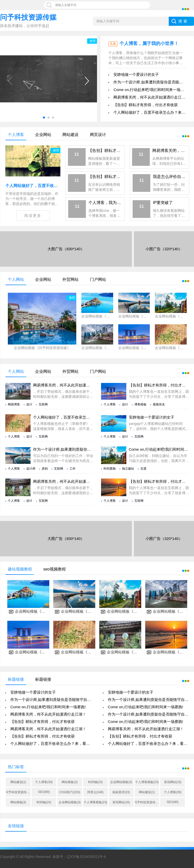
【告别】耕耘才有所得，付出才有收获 (146, 105)
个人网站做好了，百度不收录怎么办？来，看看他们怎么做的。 (86, 417)
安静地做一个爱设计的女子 (136, 74)
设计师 (31, 469)
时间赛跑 (110, 469)
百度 (143, 469)
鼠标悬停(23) (121, 792)
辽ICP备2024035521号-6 (86, 857)
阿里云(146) (95, 792)
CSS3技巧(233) (70, 792)
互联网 (43, 404)
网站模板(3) (70, 782)
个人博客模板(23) (147, 782)
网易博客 (14, 404)
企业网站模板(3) (121, 782)
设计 (29, 404)
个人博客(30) (44, 782)
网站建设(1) (18, 782)
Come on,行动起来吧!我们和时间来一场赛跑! (151, 90)
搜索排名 (159, 404)
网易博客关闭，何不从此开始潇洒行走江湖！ (151, 97)
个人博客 (110, 404)
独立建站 (128, 469)
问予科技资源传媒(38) (18, 792)
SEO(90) (44, 792)
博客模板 (140, 404)
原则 (45, 469)
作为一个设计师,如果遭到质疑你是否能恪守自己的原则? (80, 449)
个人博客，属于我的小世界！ (149, 43)
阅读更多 (33, 215)
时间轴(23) (95, 782)
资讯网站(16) (173, 782)
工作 (72, 469)
